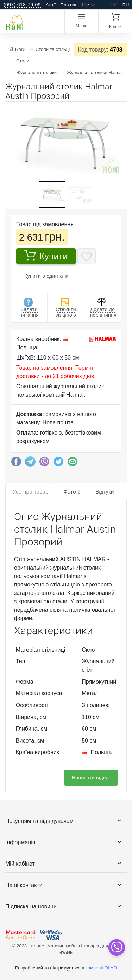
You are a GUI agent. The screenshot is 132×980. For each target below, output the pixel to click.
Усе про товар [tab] (31, 492)
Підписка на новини (31, 907)
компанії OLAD (101, 968)
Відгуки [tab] (105, 492)
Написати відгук (91, 778)
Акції (51, 5)
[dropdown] (116, 948)
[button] (120, 110)
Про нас (69, 5)
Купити (46, 255)
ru (126, 5)
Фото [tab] (72, 492)
